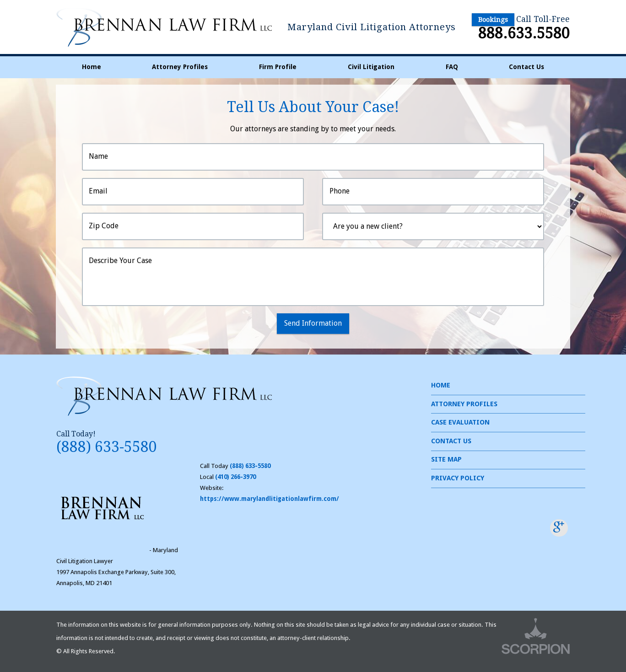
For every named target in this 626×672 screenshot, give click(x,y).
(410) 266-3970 (235, 477)
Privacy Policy (458, 478)
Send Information (313, 323)
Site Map (446, 459)
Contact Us (526, 67)
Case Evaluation (460, 422)
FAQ (452, 67)
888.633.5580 (524, 33)
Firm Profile (278, 67)
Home (92, 67)
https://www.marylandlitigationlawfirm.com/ (270, 499)
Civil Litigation (371, 67)
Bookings (493, 20)
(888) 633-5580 (107, 447)
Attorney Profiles (180, 67)
